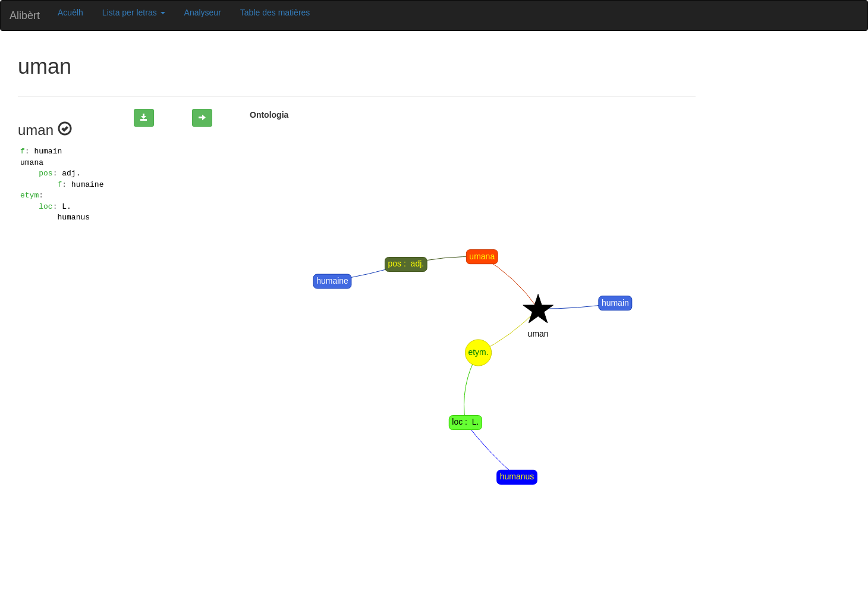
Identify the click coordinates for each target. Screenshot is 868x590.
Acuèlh (70, 12)
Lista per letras (134, 12)
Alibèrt (25, 15)
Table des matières (275, 12)
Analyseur (203, 12)
